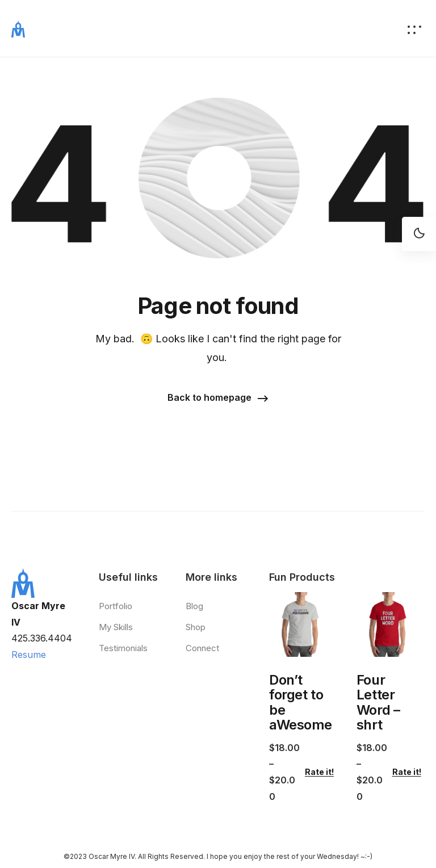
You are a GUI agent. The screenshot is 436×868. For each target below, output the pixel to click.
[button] (218, 398)
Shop (196, 627)
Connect (202, 648)
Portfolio (116, 606)
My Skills (116, 627)
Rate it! (319, 772)
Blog (194, 606)
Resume (29, 655)
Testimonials (123, 648)
